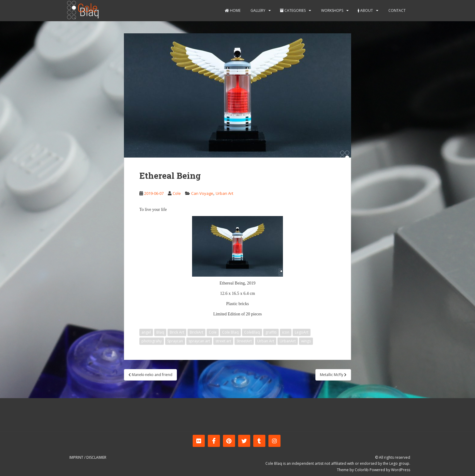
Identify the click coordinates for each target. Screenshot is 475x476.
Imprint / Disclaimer (88, 457)
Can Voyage (202, 193)
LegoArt (302, 332)
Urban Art (224, 193)
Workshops (332, 10)
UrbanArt (288, 341)
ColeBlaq (252, 332)
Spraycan (175, 341)
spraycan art (199, 341)
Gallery (257, 10)
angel (146, 332)
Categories (293, 10)
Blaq (160, 332)
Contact (397, 10)
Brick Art (177, 332)
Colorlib (362, 470)
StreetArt (244, 341)
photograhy (152, 341)
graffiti (271, 332)
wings (306, 341)
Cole (177, 193)
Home (233, 10)
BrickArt (196, 332)
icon (286, 332)
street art (223, 341)
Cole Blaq (230, 332)
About (365, 10)
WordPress (401, 470)
